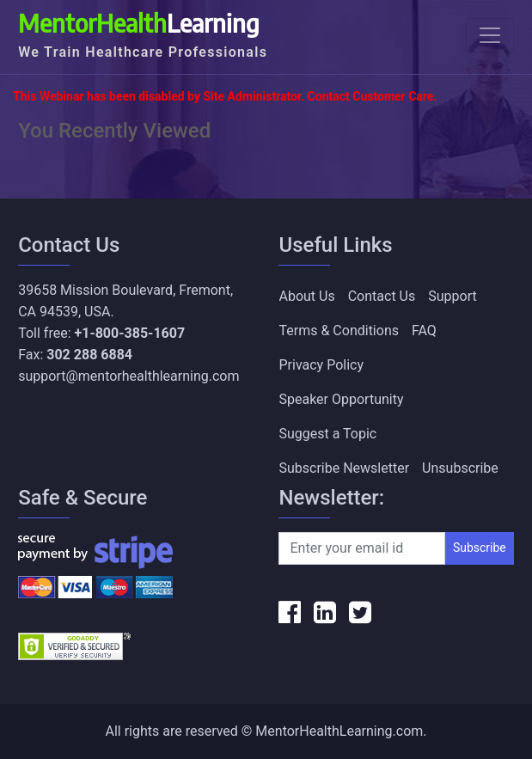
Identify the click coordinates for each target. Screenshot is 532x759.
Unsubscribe (460, 468)
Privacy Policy (321, 365)
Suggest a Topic (327, 434)
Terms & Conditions (339, 331)
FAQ (424, 331)
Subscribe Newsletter (344, 468)
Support (452, 296)
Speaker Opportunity (341, 399)
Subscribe (480, 548)
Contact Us (382, 296)
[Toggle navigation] (490, 35)
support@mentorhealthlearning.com (128, 376)
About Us (306, 296)
